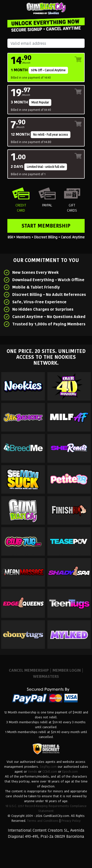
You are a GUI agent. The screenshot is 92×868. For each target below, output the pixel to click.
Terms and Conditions (43, 821)
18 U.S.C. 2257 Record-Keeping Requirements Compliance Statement (46, 808)
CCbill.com (50, 772)
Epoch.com (70, 772)
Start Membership (46, 226)
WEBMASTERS (46, 676)
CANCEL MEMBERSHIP (29, 670)
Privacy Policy (71, 821)
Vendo (33, 772)
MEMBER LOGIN (67, 670)
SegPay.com (48, 767)
